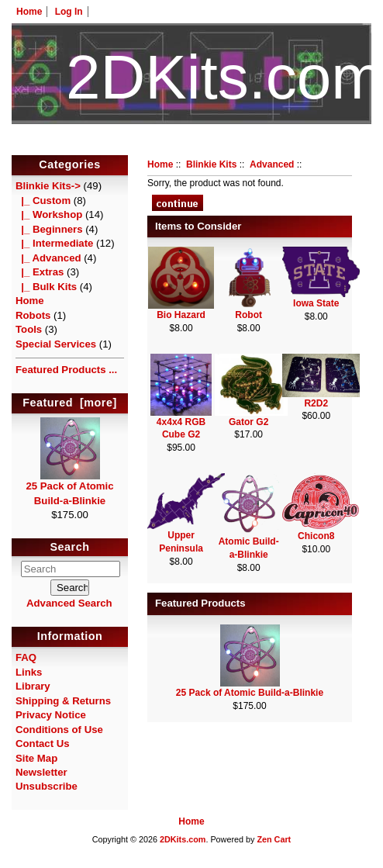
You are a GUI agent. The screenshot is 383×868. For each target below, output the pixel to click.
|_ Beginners (49, 229)
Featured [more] (70, 403)
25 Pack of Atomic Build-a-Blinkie (69, 488)
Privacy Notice (51, 715)
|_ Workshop (49, 214)
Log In (69, 12)
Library (33, 686)
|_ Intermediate (54, 243)
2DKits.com (183, 839)
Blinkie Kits (211, 164)
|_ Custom (43, 201)
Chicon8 (316, 536)
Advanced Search (69, 603)
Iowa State (316, 303)
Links (29, 672)
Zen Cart (274, 839)
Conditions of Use (59, 730)
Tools (29, 329)
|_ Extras (40, 272)
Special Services (56, 344)
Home (29, 12)
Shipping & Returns (63, 701)
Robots (33, 315)
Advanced (272, 164)
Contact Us (43, 744)
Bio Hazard (181, 315)
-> (48, 186)
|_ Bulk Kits (46, 287)
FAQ (26, 657)
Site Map (36, 758)
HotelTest (192, 146)
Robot (248, 315)
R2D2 (316, 403)
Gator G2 (248, 422)
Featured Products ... (66, 370)
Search (70, 547)
